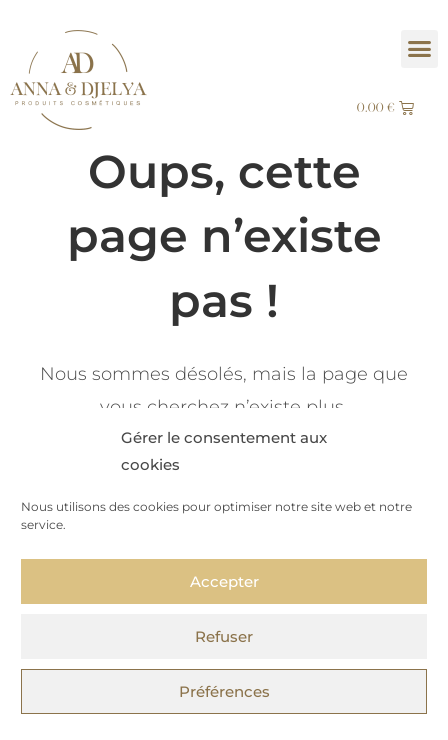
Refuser (224, 636)
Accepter (224, 581)
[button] (420, 49)
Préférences (224, 691)
